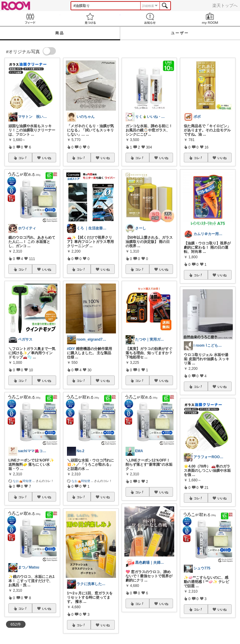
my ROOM (210, 18)
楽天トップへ (225, 5)
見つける (90, 18)
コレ (23, 158)
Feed (30, 18)
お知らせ (150, 18)
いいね (47, 158)
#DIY (71, 349)
